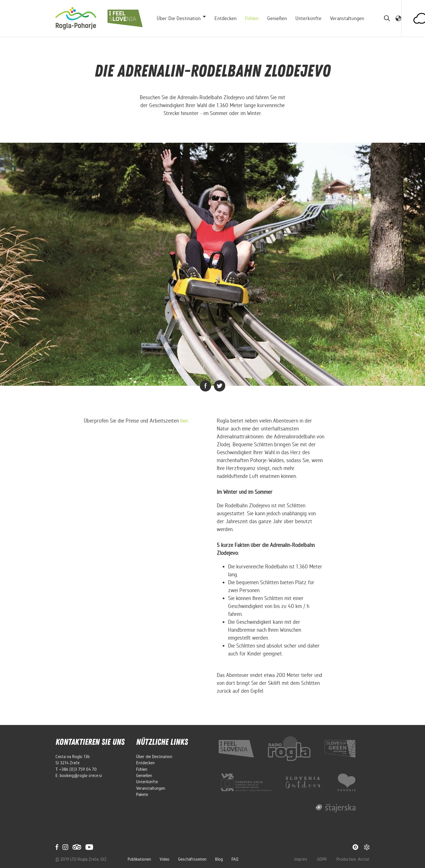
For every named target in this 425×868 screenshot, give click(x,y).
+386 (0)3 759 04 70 (78, 769)
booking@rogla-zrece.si (81, 776)
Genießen (277, 18)
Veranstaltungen (347, 18)
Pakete (142, 795)
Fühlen (252, 18)
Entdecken (226, 18)
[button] (398, 18)
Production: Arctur (353, 859)
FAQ (235, 859)
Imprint (301, 859)
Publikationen (139, 859)
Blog (219, 859)
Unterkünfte (308, 18)
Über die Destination (154, 757)
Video (165, 859)
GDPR (322, 859)
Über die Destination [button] (179, 18)
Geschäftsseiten (192, 859)
